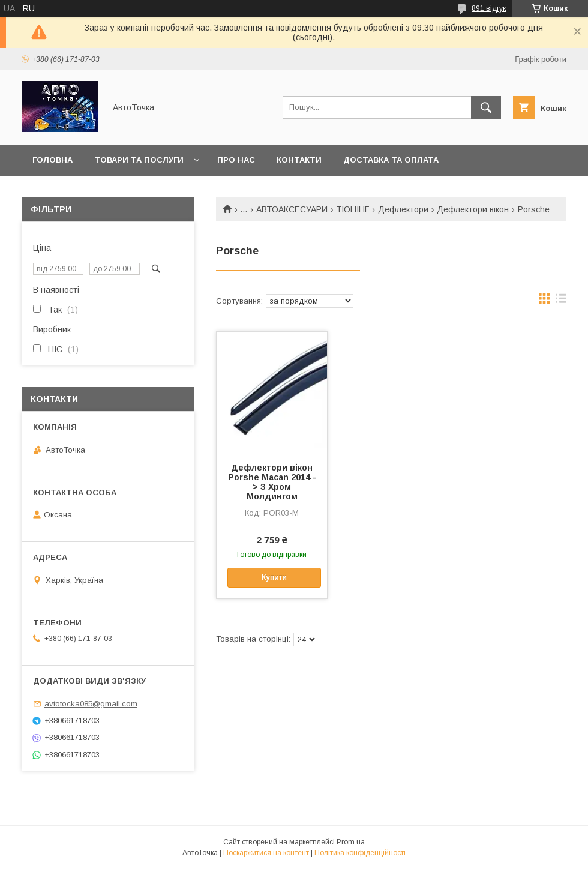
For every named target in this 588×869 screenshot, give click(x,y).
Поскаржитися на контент (266, 853)
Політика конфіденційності (360, 853)
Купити (274, 577)
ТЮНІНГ (352, 209)
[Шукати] (486, 107)
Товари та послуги (139, 160)
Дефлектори (403, 209)
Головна (52, 160)
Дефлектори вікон (473, 209)
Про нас (236, 160)
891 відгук (489, 8)
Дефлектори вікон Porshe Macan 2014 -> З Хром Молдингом (272, 482)
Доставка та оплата (391, 160)
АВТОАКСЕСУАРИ (292, 209)
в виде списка (561, 301)
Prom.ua (351, 842)
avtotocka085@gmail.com (91, 704)
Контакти (299, 160)
